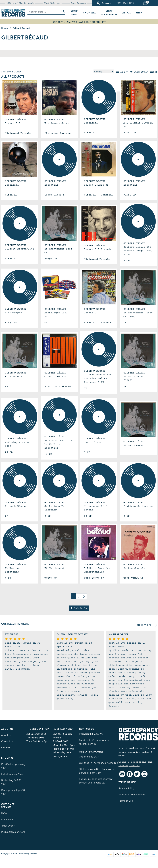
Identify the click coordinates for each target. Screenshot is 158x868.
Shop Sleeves (91, 13)
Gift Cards (128, 13)
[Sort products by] (104, 71)
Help (139, 13)
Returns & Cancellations (132, 794)
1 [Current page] (74, 596)
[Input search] (44, 11)
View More (147, 624)
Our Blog (6, 747)
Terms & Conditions (132, 762)
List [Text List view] (154, 72)
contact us (85, 782)
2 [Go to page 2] (79, 596)
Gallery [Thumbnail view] (122, 72)
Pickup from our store (13, 832)
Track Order (8, 825)
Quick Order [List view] (139, 72)
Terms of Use (126, 801)
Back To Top (79, 608)
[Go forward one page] (84, 596)
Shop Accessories (109, 13)
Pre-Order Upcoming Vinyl (13, 766)
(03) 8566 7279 (125, 3)
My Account (8, 819)
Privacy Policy (129, 766)
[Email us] (122, 774)
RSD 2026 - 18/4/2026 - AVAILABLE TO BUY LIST (79, 22)
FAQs (4, 813)
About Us (6, 735)
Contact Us (7, 741)
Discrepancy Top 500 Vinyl (13, 792)
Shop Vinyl (74, 13)
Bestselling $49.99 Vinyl (11, 782)
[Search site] (62, 11)
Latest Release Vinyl (12, 774)
